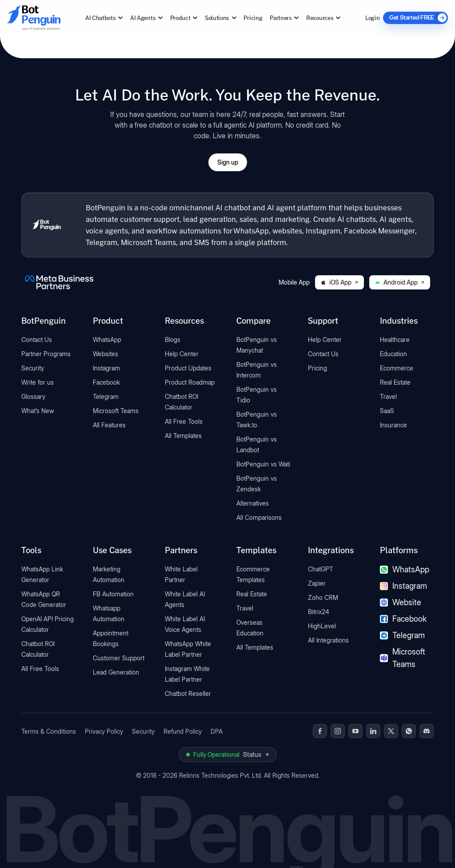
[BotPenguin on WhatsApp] (409, 731)
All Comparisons (259, 517)
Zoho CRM (323, 597)
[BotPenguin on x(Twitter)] (391, 731)
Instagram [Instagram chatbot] (403, 586)
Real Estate (395, 382)
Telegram (106, 396)
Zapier (317, 583)
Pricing (253, 18)
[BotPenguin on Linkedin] (373, 731)
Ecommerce (397, 368)
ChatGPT (321, 569)
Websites (106, 354)
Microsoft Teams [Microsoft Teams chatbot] (403, 658)
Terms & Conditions (49, 731)
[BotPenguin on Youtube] (355, 731)
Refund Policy (183, 731)
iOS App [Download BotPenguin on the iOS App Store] (339, 282)
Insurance (393, 425)
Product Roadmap (190, 382)
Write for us (38, 382)
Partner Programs (46, 354)
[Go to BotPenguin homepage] (34, 18)
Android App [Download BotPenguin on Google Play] (400, 282)
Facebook (106, 382)
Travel (388, 396)
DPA (217, 731)
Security (33, 368)
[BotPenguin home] (47, 225)
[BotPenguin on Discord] (427, 731)
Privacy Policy (104, 731)
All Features (109, 425)
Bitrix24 (319, 612)
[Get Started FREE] (415, 18)
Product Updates (188, 368)
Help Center (182, 354)
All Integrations (328, 640)
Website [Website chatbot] (401, 602)
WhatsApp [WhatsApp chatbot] (405, 569)
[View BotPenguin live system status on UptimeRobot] (228, 755)
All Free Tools (184, 421)
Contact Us (37, 340)
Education (393, 354)
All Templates (183, 436)
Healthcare (395, 340)
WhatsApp (107, 340)
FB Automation (113, 594)
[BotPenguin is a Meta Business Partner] (59, 282)
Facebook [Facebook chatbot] (403, 619)
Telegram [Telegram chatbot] (402, 635)
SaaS (387, 411)
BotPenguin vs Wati (263, 464)
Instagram (106, 368)
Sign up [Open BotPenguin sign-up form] (228, 162)
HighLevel (322, 626)
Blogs (173, 340)
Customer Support (119, 658)
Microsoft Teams (116, 411)
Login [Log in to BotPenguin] (372, 18)
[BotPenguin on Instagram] (338, 731)
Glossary (33, 396)
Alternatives (253, 503)
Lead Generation (116, 672)
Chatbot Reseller (188, 693)
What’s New (38, 411)
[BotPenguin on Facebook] (320, 731)
